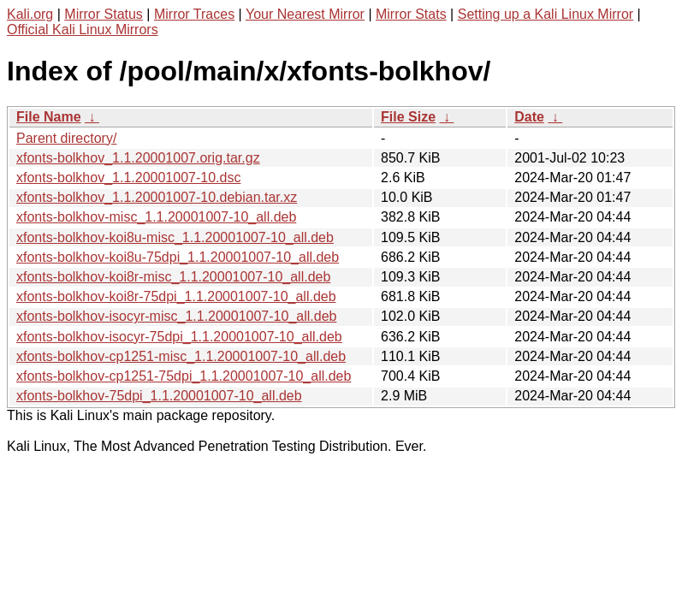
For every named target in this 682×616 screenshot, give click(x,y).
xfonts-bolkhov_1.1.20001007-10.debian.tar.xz (157, 197)
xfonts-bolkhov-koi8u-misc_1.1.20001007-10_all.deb (175, 237)
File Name (49, 117)
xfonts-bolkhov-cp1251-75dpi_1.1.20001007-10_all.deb (184, 376)
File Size (408, 117)
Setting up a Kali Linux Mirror (546, 14)
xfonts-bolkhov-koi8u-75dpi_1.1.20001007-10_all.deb (178, 257)
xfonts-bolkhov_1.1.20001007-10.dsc (128, 178)
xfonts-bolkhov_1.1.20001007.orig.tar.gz (138, 158)
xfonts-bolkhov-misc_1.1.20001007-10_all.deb (156, 217)
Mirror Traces (194, 14)
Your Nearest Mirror (305, 14)
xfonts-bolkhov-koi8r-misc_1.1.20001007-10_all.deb (173, 277)
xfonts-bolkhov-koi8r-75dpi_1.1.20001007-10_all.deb (176, 296)
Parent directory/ (66, 138)
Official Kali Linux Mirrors (83, 30)
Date (529, 117)
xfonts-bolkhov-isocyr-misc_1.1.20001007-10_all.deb (176, 316)
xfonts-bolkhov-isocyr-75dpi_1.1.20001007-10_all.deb (179, 337)
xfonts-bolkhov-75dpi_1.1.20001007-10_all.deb (159, 396)
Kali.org (30, 14)
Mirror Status (104, 14)
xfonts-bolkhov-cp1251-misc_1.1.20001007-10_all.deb (181, 356)
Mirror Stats (411, 14)
